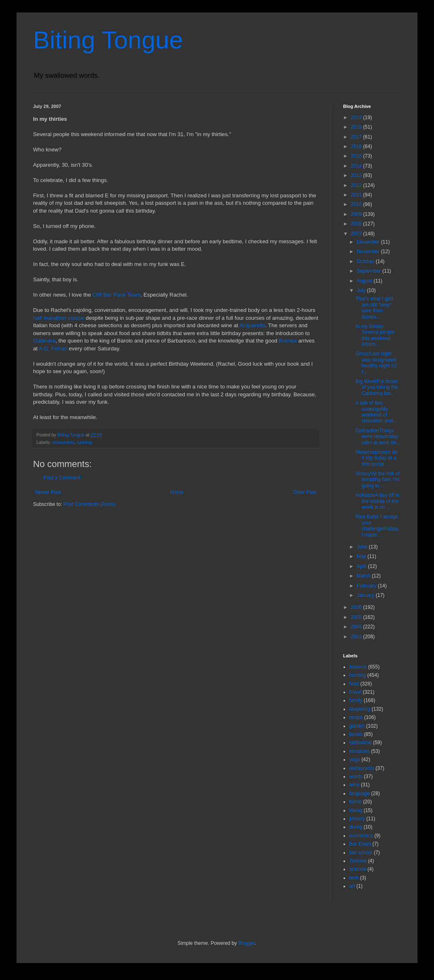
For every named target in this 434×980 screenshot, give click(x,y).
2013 (357, 175)
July (362, 290)
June (363, 547)
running (84, 442)
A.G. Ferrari (53, 349)
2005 (357, 617)
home (355, 802)
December (369, 242)
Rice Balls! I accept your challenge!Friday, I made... (377, 526)
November (369, 252)
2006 (357, 607)
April (362, 566)
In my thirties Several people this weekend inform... (375, 335)
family (356, 700)
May (362, 556)
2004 (357, 627)
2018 (357, 127)
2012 (357, 185)
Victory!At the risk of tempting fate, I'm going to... (378, 480)
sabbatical (360, 743)
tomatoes (359, 751)
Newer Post (48, 492)
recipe (356, 717)
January (366, 595)
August (365, 281)
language (359, 793)
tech (354, 878)
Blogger (247, 943)
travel (355, 692)
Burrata (288, 341)
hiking (356, 810)
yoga (355, 760)
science (358, 869)
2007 (357, 234)
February (367, 586)
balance (358, 667)
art (352, 886)
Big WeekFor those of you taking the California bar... (377, 387)
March (364, 576)
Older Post (304, 492)
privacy (357, 819)
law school (361, 853)
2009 (357, 214)
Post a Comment (62, 478)
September (370, 271)
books (356, 734)
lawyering (360, 709)
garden (357, 726)
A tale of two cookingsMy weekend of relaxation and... (376, 412)
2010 (357, 204)
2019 (357, 117)
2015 (357, 156)
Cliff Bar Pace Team (117, 295)
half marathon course (59, 318)
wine (354, 785)
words (356, 776)
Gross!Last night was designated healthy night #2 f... (376, 363)
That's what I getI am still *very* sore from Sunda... (374, 308)
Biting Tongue (108, 40)
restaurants (63, 442)
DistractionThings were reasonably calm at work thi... (378, 437)
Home (177, 492)
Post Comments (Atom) (89, 504)
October (366, 261)
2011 (357, 195)
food (354, 684)
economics (361, 836)
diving (356, 827)
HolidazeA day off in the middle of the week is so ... (377, 501)
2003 (357, 637)
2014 (357, 166)
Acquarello (252, 325)
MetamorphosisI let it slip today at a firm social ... (376, 458)
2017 (357, 137)
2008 (357, 224)
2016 (357, 146)
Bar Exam (360, 844)
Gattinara (44, 341)
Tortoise (358, 861)
